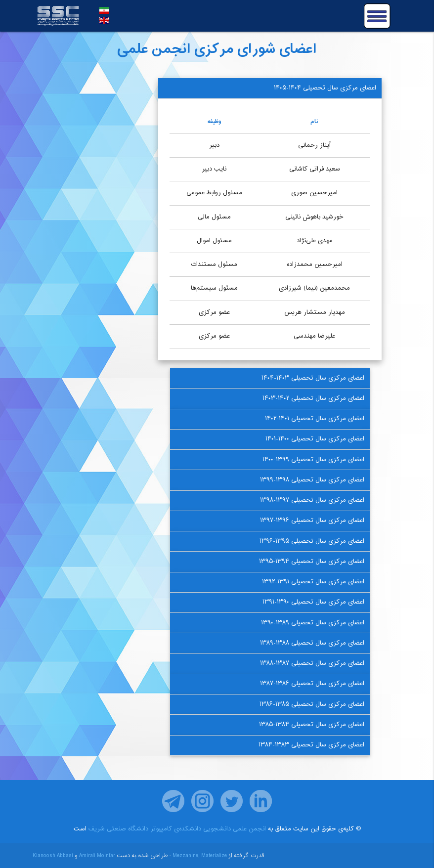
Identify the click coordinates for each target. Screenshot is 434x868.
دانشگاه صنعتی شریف (118, 829)
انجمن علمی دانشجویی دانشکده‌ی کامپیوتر (208, 829)
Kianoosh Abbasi (53, 856)
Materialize (214, 856)
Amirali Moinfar (97, 856)
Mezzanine (185, 856)
